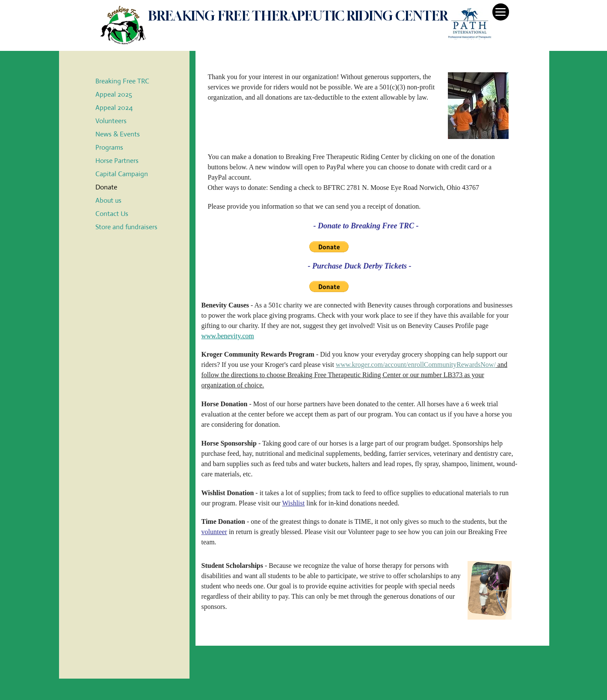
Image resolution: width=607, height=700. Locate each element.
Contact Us (112, 214)
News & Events (118, 134)
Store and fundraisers (126, 227)
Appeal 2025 (114, 94)
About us (108, 200)
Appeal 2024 (114, 108)
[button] (329, 247)
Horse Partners (117, 161)
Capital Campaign (122, 174)
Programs (109, 147)
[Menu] (501, 12)
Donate (106, 187)
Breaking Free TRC (122, 81)
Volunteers (111, 121)
